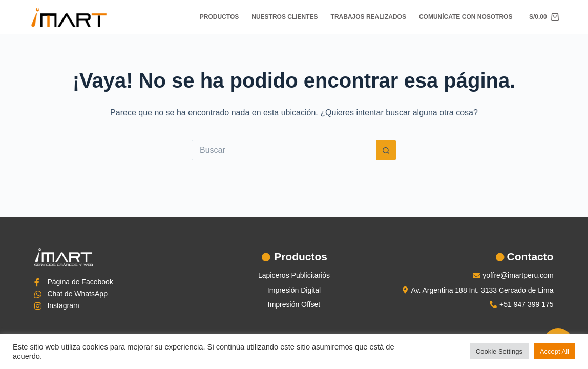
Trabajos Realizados (369, 17)
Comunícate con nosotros (466, 17)
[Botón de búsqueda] (386, 150)
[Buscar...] (284, 150)
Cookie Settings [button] (499, 351)
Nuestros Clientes (285, 17)
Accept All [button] (554, 351)
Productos (219, 17)
